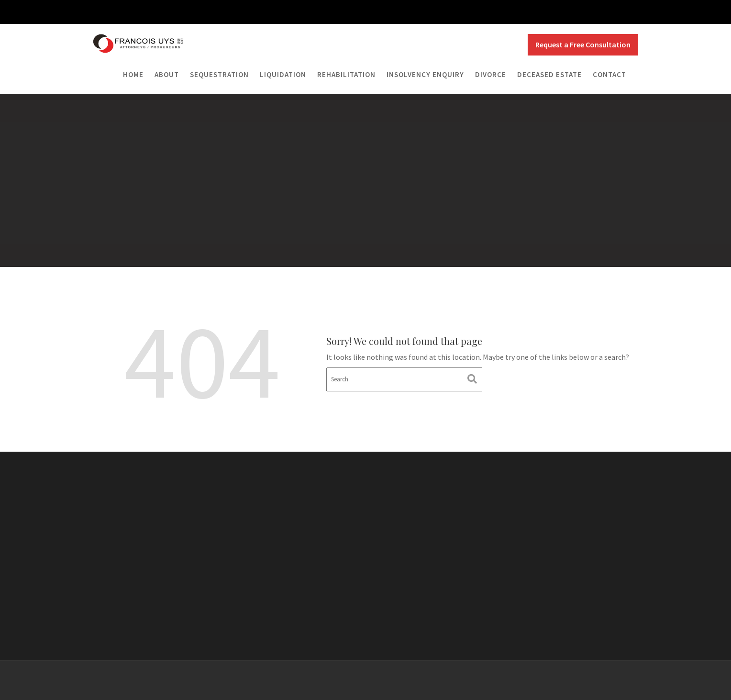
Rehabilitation (346, 74)
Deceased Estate (549, 74)
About (167, 74)
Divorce (491, 74)
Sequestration (219, 74)
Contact (609, 74)
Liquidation (283, 74)
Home (133, 74)
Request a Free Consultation (583, 44)
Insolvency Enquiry (425, 74)
